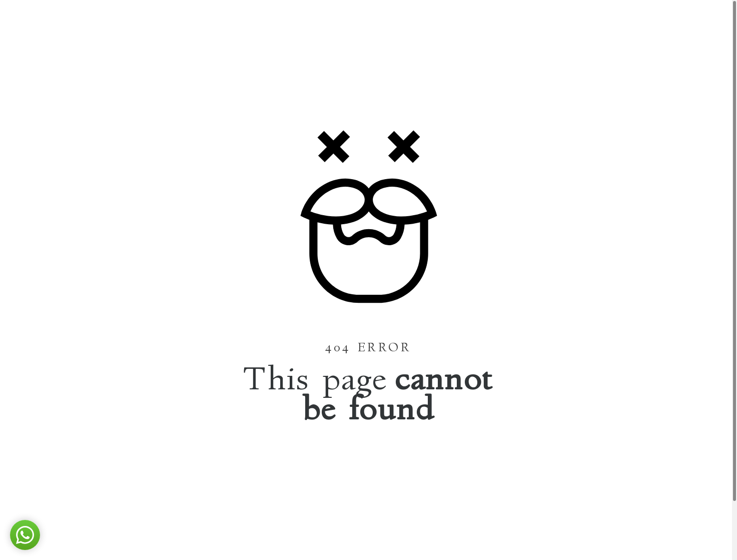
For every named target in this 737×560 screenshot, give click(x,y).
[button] (25, 535)
